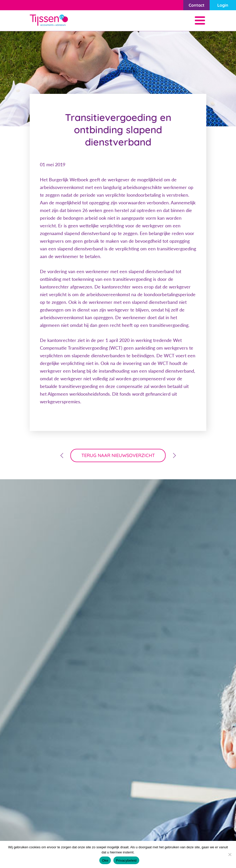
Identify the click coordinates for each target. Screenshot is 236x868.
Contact (197, 5)
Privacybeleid (126, 860)
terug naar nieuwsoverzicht (118, 455)
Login (223, 5)
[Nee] (230, 854)
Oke (105, 860)
